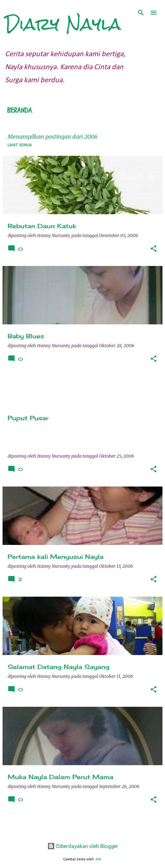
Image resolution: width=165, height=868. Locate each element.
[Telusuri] (141, 13)
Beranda (20, 110)
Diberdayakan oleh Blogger (83, 846)
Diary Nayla (63, 24)
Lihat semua (20, 145)
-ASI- (98, 859)
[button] (154, 249)
